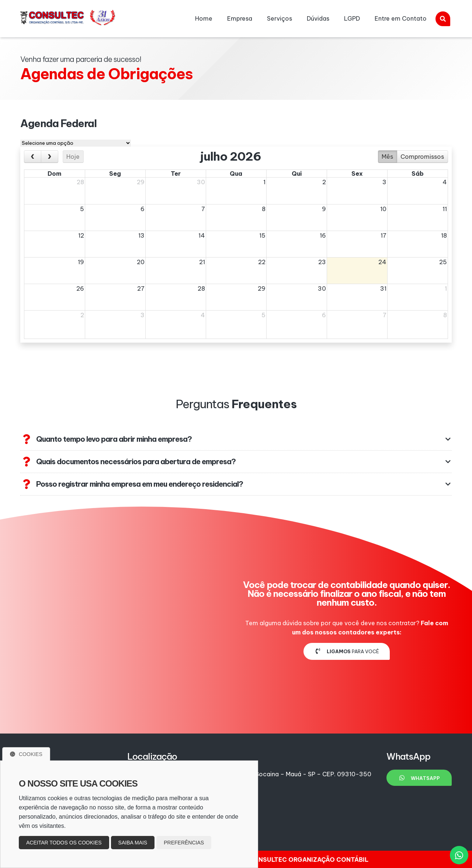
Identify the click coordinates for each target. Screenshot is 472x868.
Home (204, 18)
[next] (50, 157)
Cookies (26, 754)
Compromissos (422, 157)
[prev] (33, 157)
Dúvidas (318, 18)
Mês (387, 157)
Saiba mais (133, 843)
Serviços (280, 18)
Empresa (240, 18)
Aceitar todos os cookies (64, 843)
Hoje (73, 157)
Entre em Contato (401, 18)
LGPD (352, 18)
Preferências (184, 843)
